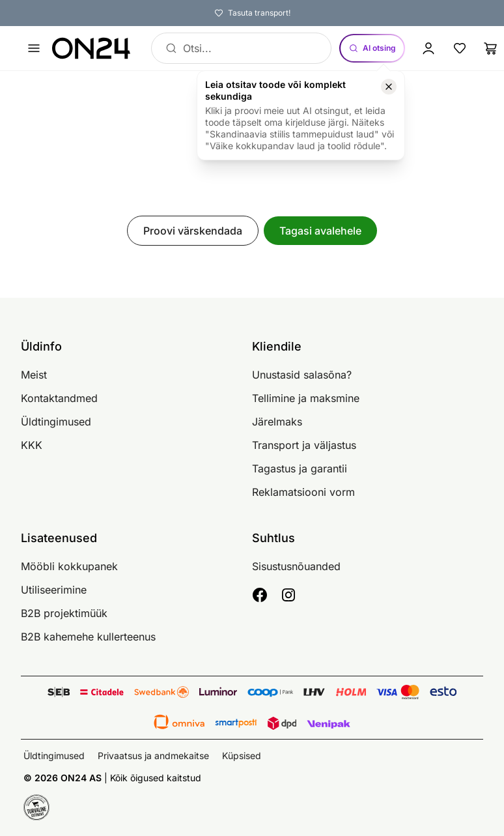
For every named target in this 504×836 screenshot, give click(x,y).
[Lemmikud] (460, 48)
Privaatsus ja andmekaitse (153, 756)
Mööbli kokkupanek (69, 566)
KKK (32, 445)
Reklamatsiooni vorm (303, 492)
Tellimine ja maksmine (306, 398)
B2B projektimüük (64, 613)
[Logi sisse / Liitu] (428, 48)
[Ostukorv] (491, 48)
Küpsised (242, 756)
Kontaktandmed (59, 398)
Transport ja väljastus (304, 445)
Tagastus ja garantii (300, 468)
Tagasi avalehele (320, 231)
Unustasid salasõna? (302, 375)
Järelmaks (277, 422)
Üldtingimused (56, 422)
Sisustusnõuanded (296, 566)
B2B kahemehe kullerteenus (88, 637)
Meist (34, 375)
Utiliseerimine (54, 590)
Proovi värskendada (193, 231)
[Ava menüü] (34, 48)
